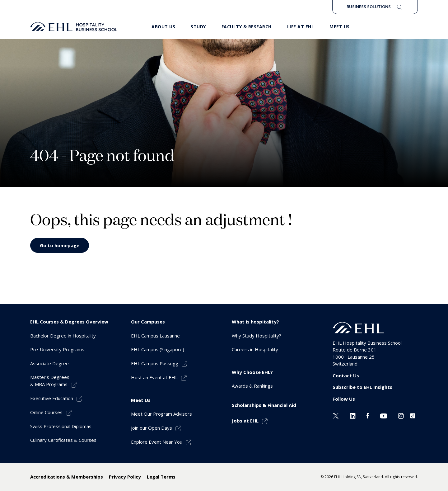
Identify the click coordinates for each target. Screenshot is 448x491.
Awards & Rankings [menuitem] (252, 386)
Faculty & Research (247, 27)
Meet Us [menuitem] (141, 400)
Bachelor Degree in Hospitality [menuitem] (63, 336)
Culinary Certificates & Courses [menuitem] (63, 440)
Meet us (340, 27)
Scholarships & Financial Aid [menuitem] (264, 405)
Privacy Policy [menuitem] (125, 477)
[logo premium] (74, 27)
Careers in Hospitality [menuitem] (255, 349)
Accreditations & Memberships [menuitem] (67, 477)
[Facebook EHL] (368, 415)
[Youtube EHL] (384, 415)
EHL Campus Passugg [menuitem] (155, 363)
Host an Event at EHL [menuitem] (154, 377)
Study (198, 27)
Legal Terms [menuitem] (161, 477)
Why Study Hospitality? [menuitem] (257, 336)
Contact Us (346, 375)
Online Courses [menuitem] (46, 412)
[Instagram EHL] (401, 415)
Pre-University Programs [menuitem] (57, 349)
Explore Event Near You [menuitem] (157, 442)
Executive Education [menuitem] (52, 398)
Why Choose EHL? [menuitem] (252, 372)
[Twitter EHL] (336, 415)
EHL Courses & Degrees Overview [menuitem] (69, 322)
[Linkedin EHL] (353, 415)
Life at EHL (301, 27)
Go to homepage (60, 245)
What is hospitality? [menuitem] (255, 322)
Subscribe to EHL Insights (362, 387)
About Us (163, 27)
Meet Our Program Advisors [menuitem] (161, 414)
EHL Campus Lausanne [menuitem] (155, 336)
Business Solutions (369, 7)
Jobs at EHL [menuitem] (245, 421)
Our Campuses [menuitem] (148, 322)
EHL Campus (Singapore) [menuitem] (158, 349)
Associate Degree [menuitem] (49, 363)
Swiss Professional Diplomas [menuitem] (61, 426)
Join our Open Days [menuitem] (152, 428)
